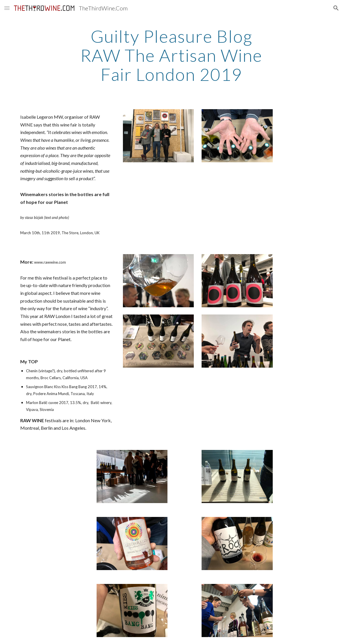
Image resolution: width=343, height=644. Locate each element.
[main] (171, 55)
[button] (7, 8)
